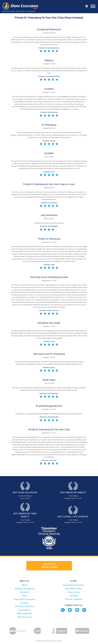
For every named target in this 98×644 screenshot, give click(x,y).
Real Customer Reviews (73, 585)
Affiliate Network (24, 613)
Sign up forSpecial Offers (49, 566)
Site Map (74, 596)
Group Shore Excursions (25, 599)
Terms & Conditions (74, 599)
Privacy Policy (73, 592)
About (25, 585)
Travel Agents (24, 610)
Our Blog (24, 603)
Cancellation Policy (74, 589)
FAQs (24, 596)
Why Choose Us (25, 617)
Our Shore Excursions (24, 606)
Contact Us (24, 592)
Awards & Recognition (24, 589)
